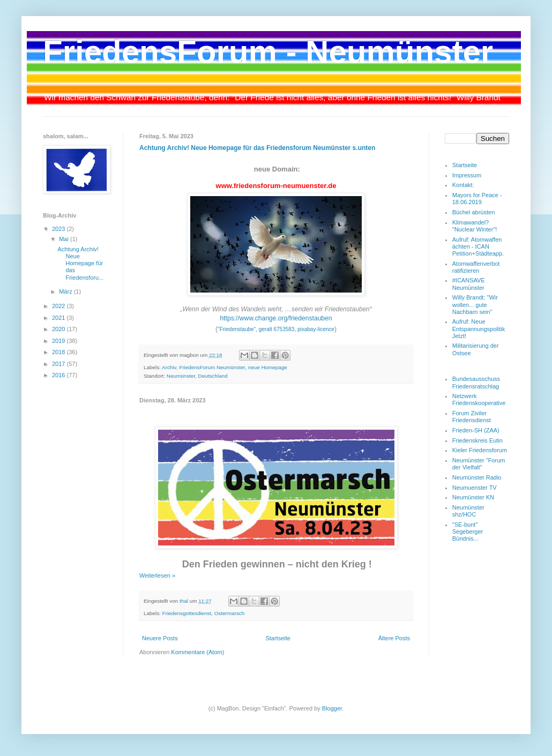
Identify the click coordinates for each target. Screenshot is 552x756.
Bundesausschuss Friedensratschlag (476, 382)
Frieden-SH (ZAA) (476, 430)
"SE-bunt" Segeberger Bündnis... (468, 532)
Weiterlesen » (157, 575)
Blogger (332, 708)
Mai (65, 239)
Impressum (467, 175)
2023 (59, 229)
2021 (59, 318)
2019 (59, 341)
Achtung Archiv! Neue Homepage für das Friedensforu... (80, 263)
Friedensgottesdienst (187, 613)
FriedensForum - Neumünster (268, 52)
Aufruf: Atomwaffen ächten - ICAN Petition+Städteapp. (478, 246)
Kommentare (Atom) (197, 652)
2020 (59, 329)
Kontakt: (463, 185)
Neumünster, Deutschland (197, 376)
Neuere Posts (160, 638)
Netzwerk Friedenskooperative (479, 399)
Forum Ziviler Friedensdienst (472, 417)
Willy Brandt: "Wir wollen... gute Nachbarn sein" (475, 304)
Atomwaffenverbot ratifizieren (476, 267)
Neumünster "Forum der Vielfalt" (479, 464)
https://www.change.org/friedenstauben (276, 318)
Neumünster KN (473, 497)
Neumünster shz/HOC (468, 511)
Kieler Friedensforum (480, 450)
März (66, 291)
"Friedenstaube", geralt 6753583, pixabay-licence (276, 329)
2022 (59, 306)
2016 (59, 375)
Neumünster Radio (477, 477)
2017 (59, 364)
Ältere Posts (394, 638)
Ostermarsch (230, 613)
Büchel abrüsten (474, 212)
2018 (59, 352)
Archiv (169, 367)
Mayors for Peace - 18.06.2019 (477, 199)
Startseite (278, 638)
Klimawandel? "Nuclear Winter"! (475, 226)
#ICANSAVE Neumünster (469, 284)
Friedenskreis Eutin (478, 440)
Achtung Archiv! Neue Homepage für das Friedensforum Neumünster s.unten (257, 148)
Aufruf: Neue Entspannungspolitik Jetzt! (479, 328)
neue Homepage (268, 367)
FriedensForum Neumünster (212, 367)
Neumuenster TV (475, 488)
